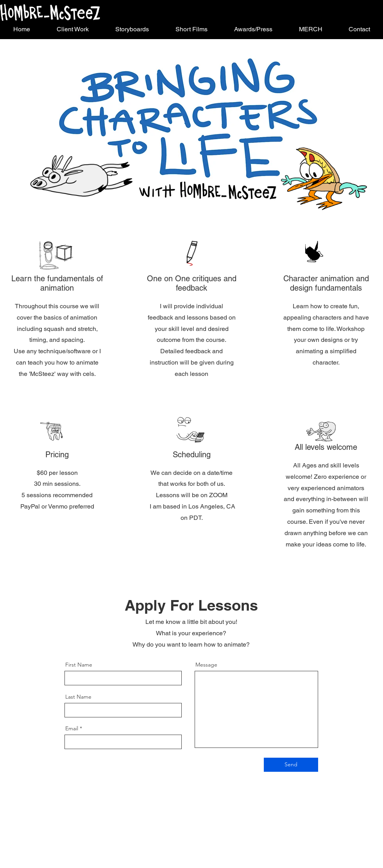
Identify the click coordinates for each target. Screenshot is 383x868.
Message (206, 665)
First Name (79, 665)
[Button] (50, 13)
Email (72, 728)
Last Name (78, 697)
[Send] (291, 765)
